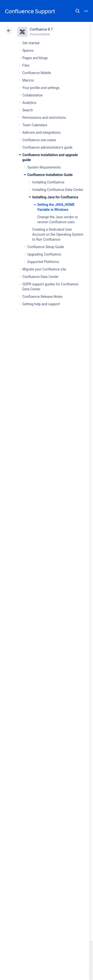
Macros (28, 80)
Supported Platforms (43, 262)
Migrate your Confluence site (44, 269)
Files (26, 65)
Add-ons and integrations (41, 133)
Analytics (29, 103)
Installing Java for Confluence (55, 197)
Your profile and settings (41, 88)
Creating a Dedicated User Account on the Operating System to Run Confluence (58, 234)
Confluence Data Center (40, 277)
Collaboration (32, 95)
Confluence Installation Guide (50, 175)
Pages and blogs (35, 58)
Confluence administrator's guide (47, 147)
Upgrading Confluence (44, 254)
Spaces (28, 50)
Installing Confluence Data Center (58, 190)
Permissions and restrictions (44, 118)
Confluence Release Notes (42, 297)
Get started (31, 43)
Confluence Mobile (37, 73)
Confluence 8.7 (41, 29)
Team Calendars (35, 125)
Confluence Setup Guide (46, 247)
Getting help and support (41, 304)
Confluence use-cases (39, 140)
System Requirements (44, 167)
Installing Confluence (48, 182)
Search (78, 11)
